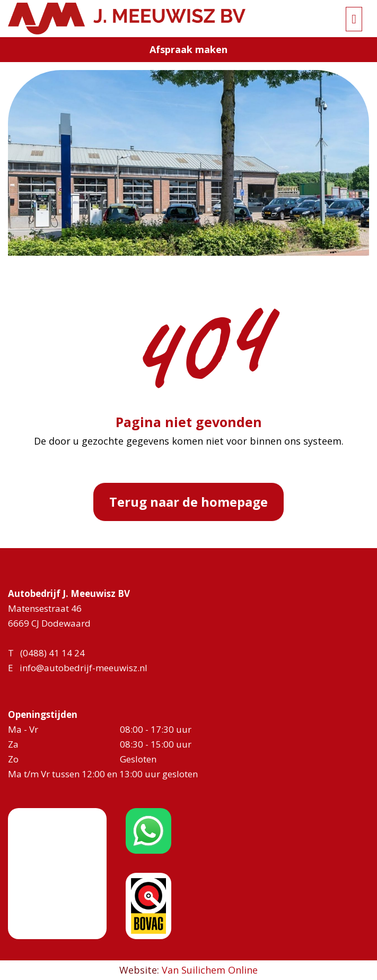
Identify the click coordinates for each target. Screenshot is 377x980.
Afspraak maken (188, 49)
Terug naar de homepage (188, 502)
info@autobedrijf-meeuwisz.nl (84, 668)
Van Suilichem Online (210, 970)
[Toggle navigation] (354, 19)
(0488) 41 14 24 (52, 653)
